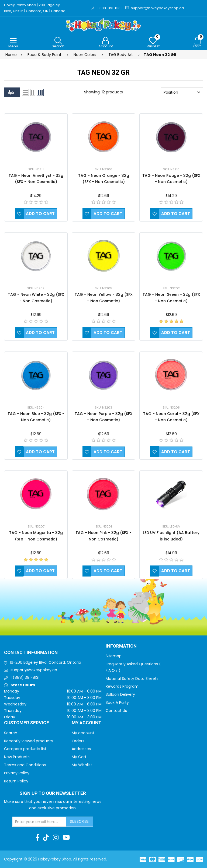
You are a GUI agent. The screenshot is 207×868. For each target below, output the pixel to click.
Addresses (81, 749)
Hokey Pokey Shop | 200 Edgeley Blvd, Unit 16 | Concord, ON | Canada (35, 8)
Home (11, 55)
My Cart (79, 757)
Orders (78, 741)
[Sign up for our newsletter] (39, 822)
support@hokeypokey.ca (34, 670)
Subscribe (79, 822)
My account (83, 733)
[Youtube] (66, 838)
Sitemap (114, 656)
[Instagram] (56, 838)
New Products (17, 757)
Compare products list (25, 749)
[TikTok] (46, 838)
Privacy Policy (17, 773)
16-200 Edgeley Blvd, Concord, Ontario (45, 663)
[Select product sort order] (182, 93)
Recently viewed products (28, 741)
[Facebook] (37, 838)
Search (11, 733)
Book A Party (117, 703)
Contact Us (116, 711)
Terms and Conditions (25, 765)
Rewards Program (122, 687)
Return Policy (16, 781)
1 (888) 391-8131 (25, 677)
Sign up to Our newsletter (53, 794)
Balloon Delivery (120, 695)
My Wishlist (82, 765)
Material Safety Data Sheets (132, 679)
